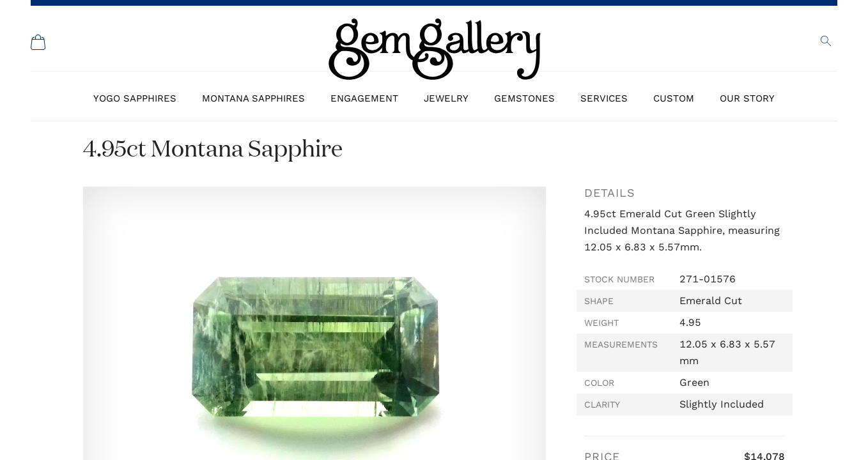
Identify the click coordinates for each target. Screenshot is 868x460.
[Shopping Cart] (38, 42)
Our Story (747, 98)
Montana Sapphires (253, 98)
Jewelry (446, 98)
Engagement (364, 98)
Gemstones (524, 98)
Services (604, 98)
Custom (674, 98)
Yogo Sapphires (135, 98)
